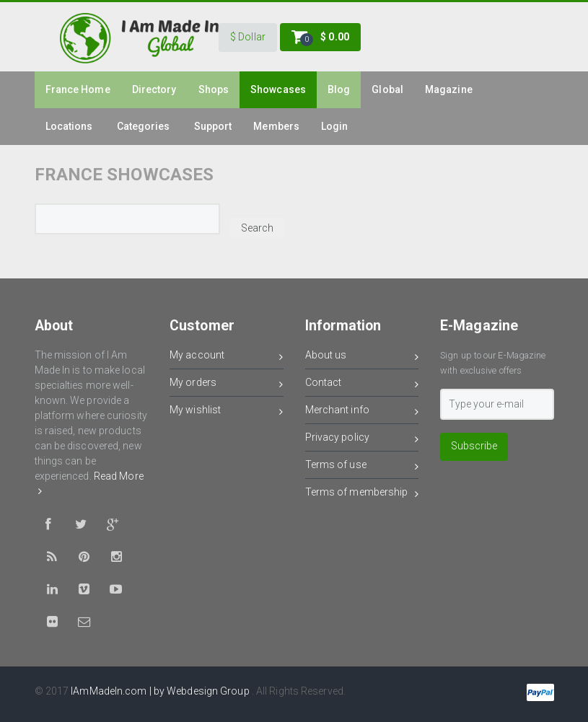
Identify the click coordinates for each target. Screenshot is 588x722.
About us (362, 357)
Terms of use (362, 467)
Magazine (449, 89)
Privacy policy (362, 440)
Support (213, 126)
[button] (248, 38)
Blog (339, 89)
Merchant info (362, 412)
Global (387, 89)
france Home (78, 89)
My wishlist (227, 412)
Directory (154, 89)
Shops (214, 89)
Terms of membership (362, 494)
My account (227, 357)
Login (335, 126)
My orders (227, 385)
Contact (362, 385)
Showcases (278, 89)
